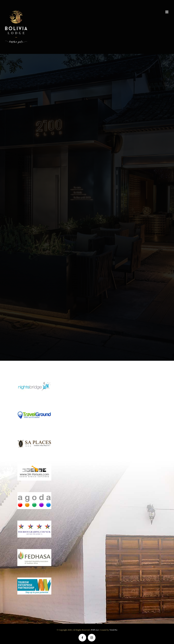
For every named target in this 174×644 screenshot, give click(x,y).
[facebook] (82, 638)
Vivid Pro (113, 630)
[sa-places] (34, 437)
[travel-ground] (34, 408)
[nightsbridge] (34, 380)
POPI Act (95, 630)
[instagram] (92, 638)
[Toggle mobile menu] (167, 12)
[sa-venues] (34, 465)
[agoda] (34, 494)
